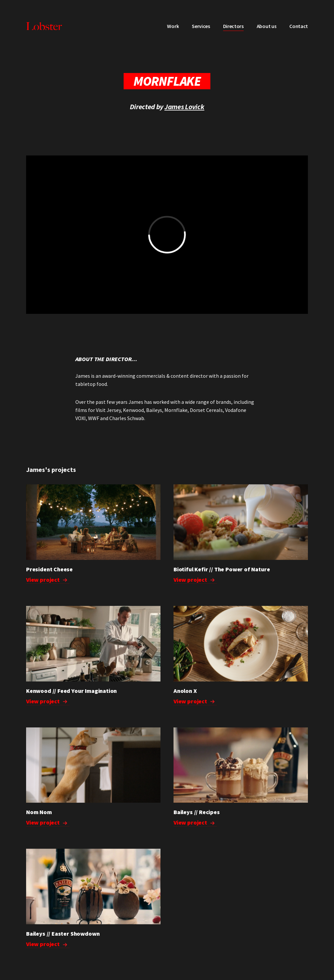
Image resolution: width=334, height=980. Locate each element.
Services (201, 26)
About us (266, 26)
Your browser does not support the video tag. (241, 765)
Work (173, 26)
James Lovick (184, 107)
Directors (233, 26)
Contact (299, 26)
